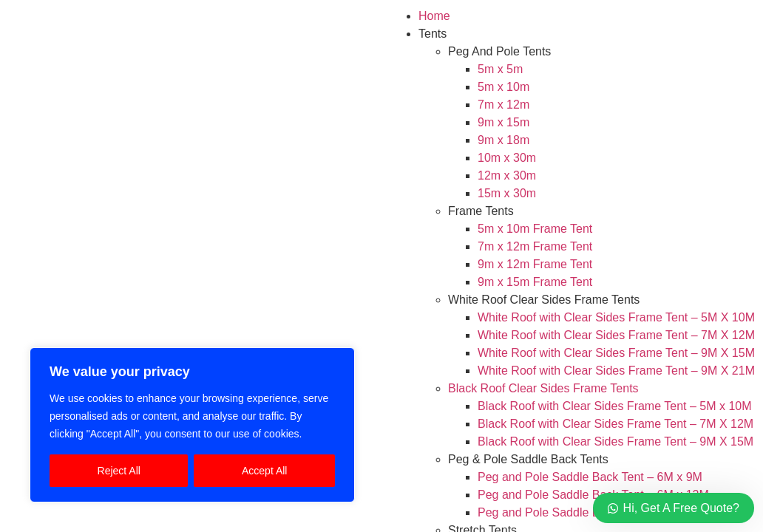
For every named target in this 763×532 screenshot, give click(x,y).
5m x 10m (503, 87)
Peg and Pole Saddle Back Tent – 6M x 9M (590, 477)
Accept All (264, 471)
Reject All (119, 471)
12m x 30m (507, 175)
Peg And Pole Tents (499, 51)
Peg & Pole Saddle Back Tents (528, 459)
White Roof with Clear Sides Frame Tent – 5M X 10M (616, 317)
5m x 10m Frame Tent (535, 229)
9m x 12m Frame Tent (535, 264)
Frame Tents (481, 211)
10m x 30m (507, 158)
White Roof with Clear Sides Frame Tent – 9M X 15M (616, 353)
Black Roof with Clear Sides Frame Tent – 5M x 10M (615, 406)
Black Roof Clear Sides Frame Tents (543, 388)
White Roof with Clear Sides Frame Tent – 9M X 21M (616, 371)
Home (434, 16)
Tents (433, 34)
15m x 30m (507, 193)
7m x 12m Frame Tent (535, 246)
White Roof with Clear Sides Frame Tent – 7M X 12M (616, 335)
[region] (192, 425)
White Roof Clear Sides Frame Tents (544, 300)
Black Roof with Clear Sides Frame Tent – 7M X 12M (616, 424)
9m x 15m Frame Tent (535, 282)
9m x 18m (503, 140)
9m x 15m (503, 122)
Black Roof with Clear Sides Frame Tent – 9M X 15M (616, 441)
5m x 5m (500, 69)
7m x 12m (503, 105)
